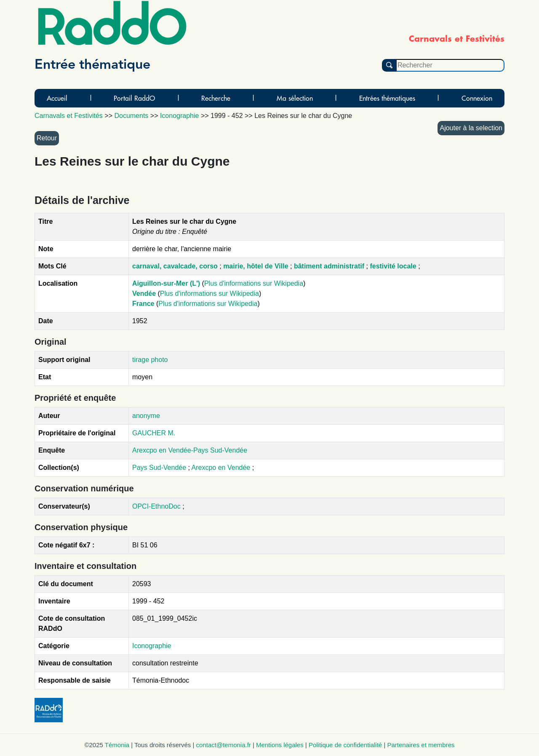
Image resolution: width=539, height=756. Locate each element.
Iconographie (152, 646)
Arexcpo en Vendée (222, 468)
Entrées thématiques (387, 98)
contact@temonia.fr (224, 745)
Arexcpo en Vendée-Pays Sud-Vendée (190, 450)
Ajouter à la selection (471, 128)
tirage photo (150, 360)
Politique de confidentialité (345, 745)
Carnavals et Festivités (69, 116)
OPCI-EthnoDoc (156, 506)
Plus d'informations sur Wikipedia (254, 283)
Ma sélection (295, 98)
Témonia (117, 745)
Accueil (57, 98)
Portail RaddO (134, 98)
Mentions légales (280, 745)
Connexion (477, 98)
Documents (131, 116)
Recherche (216, 98)
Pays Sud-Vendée (160, 468)
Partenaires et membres (421, 745)
